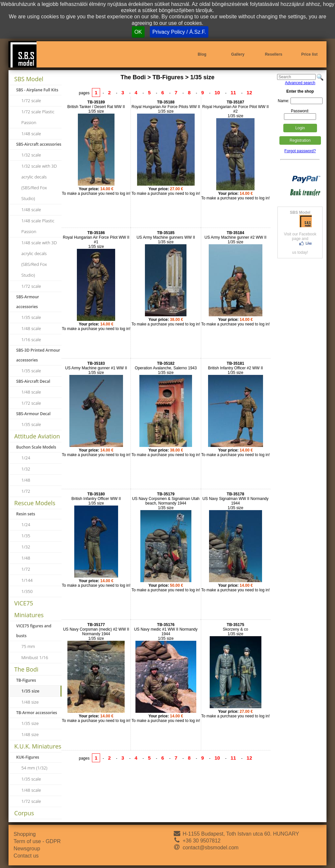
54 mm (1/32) (34, 768)
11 (233, 92)
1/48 (26, 480)
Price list (309, 54)
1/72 (26, 491)
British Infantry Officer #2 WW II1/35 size (236, 368)
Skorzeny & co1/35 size (235, 629)
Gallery (238, 54)
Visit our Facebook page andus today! (300, 232)
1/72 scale (31, 101)
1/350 (27, 591)
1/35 (26, 536)
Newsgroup (27, 849)
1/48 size (30, 702)
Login (300, 128)
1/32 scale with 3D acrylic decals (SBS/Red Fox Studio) (39, 182)
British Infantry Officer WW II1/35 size (96, 499)
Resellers (274, 54)
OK (138, 32)
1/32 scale (31, 155)
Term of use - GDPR (37, 841)
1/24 (26, 458)
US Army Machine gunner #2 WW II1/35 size (235, 237)
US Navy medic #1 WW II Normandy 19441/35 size (166, 632)
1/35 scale (31, 317)
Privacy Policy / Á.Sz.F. (179, 32)
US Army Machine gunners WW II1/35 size (166, 237)
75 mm (28, 646)
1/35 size (30, 691)
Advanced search (300, 83)
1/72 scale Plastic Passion (38, 117)
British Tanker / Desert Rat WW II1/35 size (96, 107)
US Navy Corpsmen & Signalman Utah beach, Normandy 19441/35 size (166, 501)
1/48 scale (31, 134)
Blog (202, 54)
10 (217, 92)
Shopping (25, 834)
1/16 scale (31, 340)
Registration (300, 140)
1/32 (26, 469)
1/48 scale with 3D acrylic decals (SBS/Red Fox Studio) (39, 259)
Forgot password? (300, 151)
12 (249, 92)
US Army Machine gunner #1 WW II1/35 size (96, 368)
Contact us (26, 856)
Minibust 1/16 (35, 657)
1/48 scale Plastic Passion (38, 226)
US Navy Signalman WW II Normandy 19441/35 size (236, 501)
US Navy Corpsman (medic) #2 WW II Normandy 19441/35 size (96, 632)
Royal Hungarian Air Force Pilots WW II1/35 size (166, 107)
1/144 (27, 580)
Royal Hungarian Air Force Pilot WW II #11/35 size (96, 240)
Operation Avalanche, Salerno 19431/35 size (166, 368)
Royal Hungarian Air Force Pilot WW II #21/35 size (235, 109)
